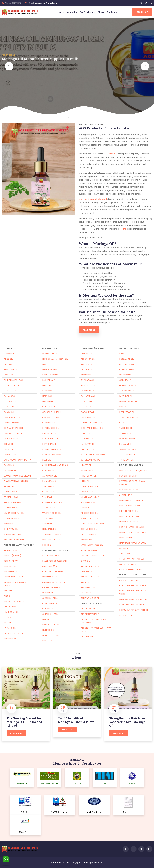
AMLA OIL (85, 582)
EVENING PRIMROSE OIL (92, 423)
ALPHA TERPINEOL (12, 550)
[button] (9, 66)
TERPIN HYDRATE (12, 561)
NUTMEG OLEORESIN (13, 633)
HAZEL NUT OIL (88, 444)
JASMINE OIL (10, 524)
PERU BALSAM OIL (50, 439)
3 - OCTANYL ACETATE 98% (132, 559)
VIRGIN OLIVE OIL (89, 534)
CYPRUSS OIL (125, 375)
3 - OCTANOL (126, 554)
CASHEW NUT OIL (89, 407)
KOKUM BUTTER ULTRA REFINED (134, 610)
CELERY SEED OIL (11, 423)
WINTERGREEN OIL (128, 449)
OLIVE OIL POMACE (90, 486)
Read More (89, 330)
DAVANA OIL (10, 465)
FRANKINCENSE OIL (13, 502)
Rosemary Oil (10, 375)
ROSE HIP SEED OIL (89, 513)
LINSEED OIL (86, 465)
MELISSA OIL (48, 386)
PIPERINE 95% (10, 639)
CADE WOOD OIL (12, 386)
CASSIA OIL (9, 412)
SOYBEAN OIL (48, 492)
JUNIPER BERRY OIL (13, 534)
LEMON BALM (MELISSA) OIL (55, 359)
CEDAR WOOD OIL (12, 417)
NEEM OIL (85, 481)
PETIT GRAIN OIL (50, 444)
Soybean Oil (125, 444)
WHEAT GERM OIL (89, 550)
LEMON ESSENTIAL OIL (14, 513)
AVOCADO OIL (88, 380)
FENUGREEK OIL (11, 497)
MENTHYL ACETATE (51, 540)
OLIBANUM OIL (49, 407)
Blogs (101, 12)
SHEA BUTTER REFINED (130, 580)
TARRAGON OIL (126, 460)
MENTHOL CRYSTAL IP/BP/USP (133, 471)
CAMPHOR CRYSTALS (52, 502)
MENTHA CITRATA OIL (91, 497)
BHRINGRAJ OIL (88, 588)
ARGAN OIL (86, 375)
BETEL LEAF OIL (11, 370)
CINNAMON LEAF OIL (13, 433)
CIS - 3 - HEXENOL (128, 564)
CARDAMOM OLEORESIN (54, 582)
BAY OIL (123, 354)
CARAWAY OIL (10, 401)
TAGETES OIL (10, 591)
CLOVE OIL (9, 444)
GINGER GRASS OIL (128, 386)
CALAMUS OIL (10, 396)
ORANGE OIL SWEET (51, 417)
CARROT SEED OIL (12, 407)
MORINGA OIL (87, 471)
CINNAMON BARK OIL (13, 428)
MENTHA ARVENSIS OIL (130, 506)
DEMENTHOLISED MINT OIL (131, 500)
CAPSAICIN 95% (50, 566)
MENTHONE (48, 641)
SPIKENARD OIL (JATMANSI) (55, 465)
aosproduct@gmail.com (46, 3)
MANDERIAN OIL (11, 612)
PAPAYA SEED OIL (89, 492)
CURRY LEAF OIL (11, 455)
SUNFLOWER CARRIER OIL (92, 524)
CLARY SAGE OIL (127, 370)
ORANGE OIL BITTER (51, 412)
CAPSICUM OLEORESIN (53, 572)
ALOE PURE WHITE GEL (91, 614)
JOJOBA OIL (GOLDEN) (91, 460)
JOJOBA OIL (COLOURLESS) (94, 455)
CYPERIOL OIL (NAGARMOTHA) (18, 460)
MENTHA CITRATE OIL (129, 516)
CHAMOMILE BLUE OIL (14, 577)
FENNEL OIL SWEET (12, 492)
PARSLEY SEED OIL (51, 428)
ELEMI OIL (47, 545)
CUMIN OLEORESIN (51, 598)
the (125, 229)
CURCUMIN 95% (50, 603)
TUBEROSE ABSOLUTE (14, 601)
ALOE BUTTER (87, 637)
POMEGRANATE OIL (90, 502)
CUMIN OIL (9, 449)
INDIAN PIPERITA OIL (129, 511)
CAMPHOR (9, 617)
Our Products (86, 12)
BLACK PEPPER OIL (51, 556)
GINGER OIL (48, 609)
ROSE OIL (47, 460)
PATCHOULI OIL (49, 433)
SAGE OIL (124, 423)
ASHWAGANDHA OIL (90, 598)
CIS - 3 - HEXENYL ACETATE (132, 569)
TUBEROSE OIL (126, 428)
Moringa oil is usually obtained (93, 199)
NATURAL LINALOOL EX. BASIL (133, 543)
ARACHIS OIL (87, 370)
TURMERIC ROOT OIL (52, 534)
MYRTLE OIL (125, 407)
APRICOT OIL (87, 364)
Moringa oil (111, 154)
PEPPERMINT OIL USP (129, 490)
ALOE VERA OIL (88, 359)
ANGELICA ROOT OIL (90, 566)
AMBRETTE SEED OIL (90, 577)
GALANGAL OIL (126, 380)
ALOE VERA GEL (88, 609)
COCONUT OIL (87, 412)
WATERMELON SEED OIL (92, 545)
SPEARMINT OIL (126, 495)
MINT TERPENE (126, 538)
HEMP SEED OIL (88, 449)
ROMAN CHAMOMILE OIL (54, 449)
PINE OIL (8, 596)
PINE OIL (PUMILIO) (13, 556)
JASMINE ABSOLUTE (128, 391)
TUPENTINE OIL (11, 572)
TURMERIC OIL (49, 508)
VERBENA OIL (48, 524)
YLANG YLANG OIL (127, 455)
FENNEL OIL (9, 486)
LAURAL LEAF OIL (50, 354)
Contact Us (113, 12)
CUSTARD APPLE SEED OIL (93, 556)
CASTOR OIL (86, 401)
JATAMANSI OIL (49, 476)
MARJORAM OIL (50, 380)
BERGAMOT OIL (126, 359)
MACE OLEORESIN (50, 625)
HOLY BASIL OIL (49, 529)
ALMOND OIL (87, 354)
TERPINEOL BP (10, 566)
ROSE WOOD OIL (127, 412)
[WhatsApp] (6, 859)
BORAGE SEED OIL (89, 391)
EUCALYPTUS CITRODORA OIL (17, 476)
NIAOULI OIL (48, 401)
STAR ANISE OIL (49, 471)
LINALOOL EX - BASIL (129, 522)
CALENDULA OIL (88, 396)
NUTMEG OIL (10, 628)
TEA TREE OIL (48, 486)
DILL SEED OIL (10, 471)
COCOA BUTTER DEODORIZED (133, 585)
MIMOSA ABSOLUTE (128, 401)
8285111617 (17, 3)
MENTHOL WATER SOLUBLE (132, 527)
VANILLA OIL (48, 518)
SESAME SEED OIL (89, 529)
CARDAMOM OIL (50, 577)
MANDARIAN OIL (50, 370)
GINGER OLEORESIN (51, 614)
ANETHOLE (124, 548)
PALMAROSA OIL (50, 481)
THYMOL (8, 623)
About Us (72, 12)
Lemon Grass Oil (127, 439)
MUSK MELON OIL (89, 476)
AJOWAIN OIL (10, 354)
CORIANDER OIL (50, 593)
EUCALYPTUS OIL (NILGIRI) (16, 481)
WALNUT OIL (87, 540)
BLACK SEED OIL (88, 386)
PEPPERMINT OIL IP (128, 476)
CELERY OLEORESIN (51, 588)
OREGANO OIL (49, 423)
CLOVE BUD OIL (11, 439)
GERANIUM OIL (11, 508)
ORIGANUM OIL (11, 529)
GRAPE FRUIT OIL (12, 518)
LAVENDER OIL (126, 396)
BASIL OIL (8, 364)
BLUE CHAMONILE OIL (14, 380)
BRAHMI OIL (86, 593)
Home (61, 12)
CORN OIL (85, 561)
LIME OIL (46, 364)
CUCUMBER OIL (88, 417)
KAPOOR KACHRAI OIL (14, 540)
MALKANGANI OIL (50, 375)
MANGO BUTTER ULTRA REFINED (134, 599)
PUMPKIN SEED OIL (89, 508)
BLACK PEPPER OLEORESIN (54, 561)
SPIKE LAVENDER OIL (129, 417)
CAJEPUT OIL (10, 391)
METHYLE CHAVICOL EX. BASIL (133, 532)
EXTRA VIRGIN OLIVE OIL (92, 428)
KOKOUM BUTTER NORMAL (132, 605)
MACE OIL (47, 619)
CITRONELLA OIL (127, 364)
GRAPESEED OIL (88, 439)
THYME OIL (47, 497)
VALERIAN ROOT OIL (51, 513)
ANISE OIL (8, 359)
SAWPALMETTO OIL (90, 518)
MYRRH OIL (47, 391)
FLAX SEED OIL (87, 433)
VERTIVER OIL (10, 607)
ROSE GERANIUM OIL (52, 455)
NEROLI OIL (47, 396)
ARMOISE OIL (87, 572)
